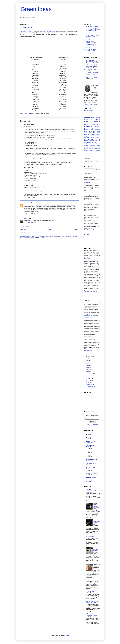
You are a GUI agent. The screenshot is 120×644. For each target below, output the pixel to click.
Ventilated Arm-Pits (43, 236)
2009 (88, 365)
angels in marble (91, 441)
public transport (95, 126)
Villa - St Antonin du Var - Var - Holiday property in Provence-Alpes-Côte (93, 51)
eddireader (98, 144)
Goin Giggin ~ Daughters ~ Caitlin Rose (97, 522)
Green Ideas (36, 9)
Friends (37, 236)
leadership (98, 130)
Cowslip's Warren (91, 591)
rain (89, 134)
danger (86, 121)
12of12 (99, 149)
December (90, 374)
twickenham (87, 131)
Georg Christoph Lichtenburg (91, 230)
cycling (86, 130)
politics (86, 128)
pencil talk (89, 437)
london (87, 118)
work (93, 118)
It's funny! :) (89, 69)
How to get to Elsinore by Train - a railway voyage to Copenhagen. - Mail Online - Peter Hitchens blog (93, 29)
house (93, 139)
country (91, 136)
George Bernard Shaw (89, 192)
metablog (34, 236)
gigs (92, 130)
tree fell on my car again (91, 149)
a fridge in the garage (97, 565)
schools (94, 142)
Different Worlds (90, 537)
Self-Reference (71, 236)
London (21, 236)
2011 (88, 361)
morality (97, 138)
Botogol (26, 219)
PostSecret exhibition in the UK (96, 549)
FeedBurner (96, 425)
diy (100, 138)
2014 (88, 359)
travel (89, 139)
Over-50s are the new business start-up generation (91, 41)
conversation (88, 123)
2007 (88, 370)
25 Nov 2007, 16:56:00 (30, 198)
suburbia (93, 134)
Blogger (67, 636)
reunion (86, 144)
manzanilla (93, 145)
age (99, 142)
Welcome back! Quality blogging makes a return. (92, 66)
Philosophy (58, 236)
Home (49, 229)
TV (97, 142)
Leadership (29, 236)
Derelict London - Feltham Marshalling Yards (96, 506)
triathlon (94, 133)
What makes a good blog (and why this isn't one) (92, 602)
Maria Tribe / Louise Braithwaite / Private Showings (91, 615)
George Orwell (87, 200)
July (89, 383)
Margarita (54, 236)
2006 (88, 372)
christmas (87, 138)
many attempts (31, 35)
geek (90, 147)
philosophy (97, 121)
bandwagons (87, 150)
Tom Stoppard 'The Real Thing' (91, 292)
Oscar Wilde (87, 182)
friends (86, 120)
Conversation (31, 237)
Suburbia (25, 236)
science (90, 144)
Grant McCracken (88, 350)
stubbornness (87, 152)
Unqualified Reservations (93, 451)
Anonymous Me (28, 203)
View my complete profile (91, 104)
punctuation (98, 150)
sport (86, 139)
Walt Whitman (87, 235)
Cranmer (89, 455)
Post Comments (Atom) (32, 232)
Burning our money (92, 459)
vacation (98, 133)
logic (95, 147)
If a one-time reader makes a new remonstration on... (93, 77)
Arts (48, 236)
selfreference (88, 133)
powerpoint (98, 139)
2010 (88, 363)
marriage (98, 131)
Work (51, 236)
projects (99, 147)
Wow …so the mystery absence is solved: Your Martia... (92, 62)
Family (66, 236)
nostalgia (87, 126)
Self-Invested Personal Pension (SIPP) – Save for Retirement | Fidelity (92, 35)
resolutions (91, 141)
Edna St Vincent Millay (89, 211)
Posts (88, 159)
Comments (89, 162)
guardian (86, 145)
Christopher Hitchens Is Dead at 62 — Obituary (92, 45)
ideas (96, 136)
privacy (86, 141)
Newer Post (23, 229)
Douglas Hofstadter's (27, 31)
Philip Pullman (87, 258)
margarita (92, 138)
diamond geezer (91, 433)
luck (99, 136)
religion (93, 128)
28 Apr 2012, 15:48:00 (29, 223)
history (93, 147)
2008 (88, 367)
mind (96, 141)
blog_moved (93, 150)
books (86, 134)
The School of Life (91, 463)
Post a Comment (26, 226)
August (89, 380)
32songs (86, 147)
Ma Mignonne (26, 27)
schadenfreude (88, 142)
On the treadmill (91, 580)
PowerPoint (26, 237)
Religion (63, 236)
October (90, 378)
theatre (99, 145)
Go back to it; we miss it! (92, 73)
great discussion (29, 114)
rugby (99, 141)
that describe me (89, 111)
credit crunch (96, 125)
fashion (93, 131)
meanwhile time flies (92, 473)
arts (92, 120)
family (98, 118)
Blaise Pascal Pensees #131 (90, 336)
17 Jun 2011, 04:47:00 (29, 214)
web (94, 144)
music (99, 128)
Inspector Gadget (91, 477)
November (90, 376)
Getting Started (91, 387)
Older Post (76, 229)
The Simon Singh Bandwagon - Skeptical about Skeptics (92, 491)
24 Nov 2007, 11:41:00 (30, 181)
